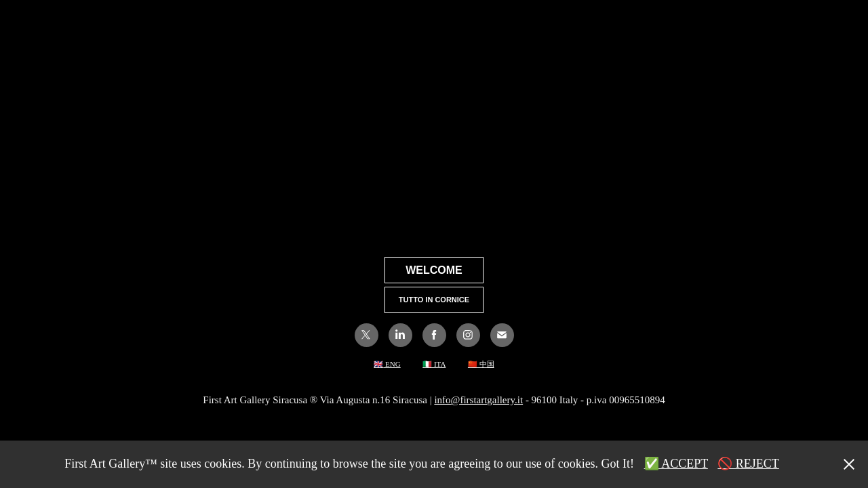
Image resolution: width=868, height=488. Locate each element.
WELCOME (434, 270)
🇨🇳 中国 (481, 364)
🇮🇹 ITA (434, 364)
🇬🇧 (378, 364)
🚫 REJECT (748, 464)
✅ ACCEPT (676, 464)
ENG (392, 364)
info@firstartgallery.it (478, 400)
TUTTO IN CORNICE (434, 300)
